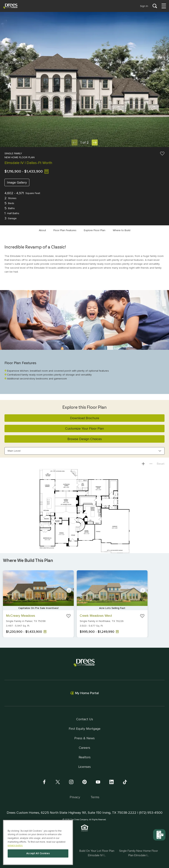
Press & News (84, 738)
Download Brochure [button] (85, 418)
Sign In (144, 6)
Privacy (75, 797)
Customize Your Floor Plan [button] (84, 428)
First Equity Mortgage (85, 729)
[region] (38, 842)
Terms (95, 797)
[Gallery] (84, 606)
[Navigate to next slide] (69, 590)
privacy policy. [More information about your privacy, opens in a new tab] (15, 845)
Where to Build (122, 230)
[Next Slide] (95, 143)
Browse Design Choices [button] (85, 439)
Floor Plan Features (65, 230)
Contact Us (85, 719)
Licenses (84, 767)
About (42, 230)
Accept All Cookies (38, 853)
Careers (84, 748)
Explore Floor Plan (95, 230)
